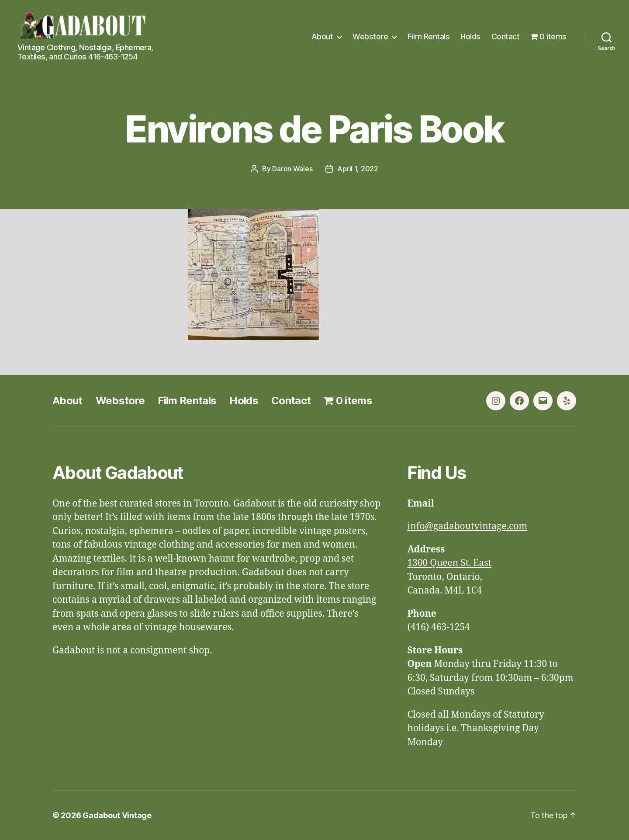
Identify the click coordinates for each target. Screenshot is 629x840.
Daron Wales (292, 169)
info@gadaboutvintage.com (467, 526)
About (322, 36)
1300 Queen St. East (449, 563)
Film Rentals (429, 36)
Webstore (370, 36)
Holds (470, 36)
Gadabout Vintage (117, 815)
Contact (506, 36)
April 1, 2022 (358, 169)
